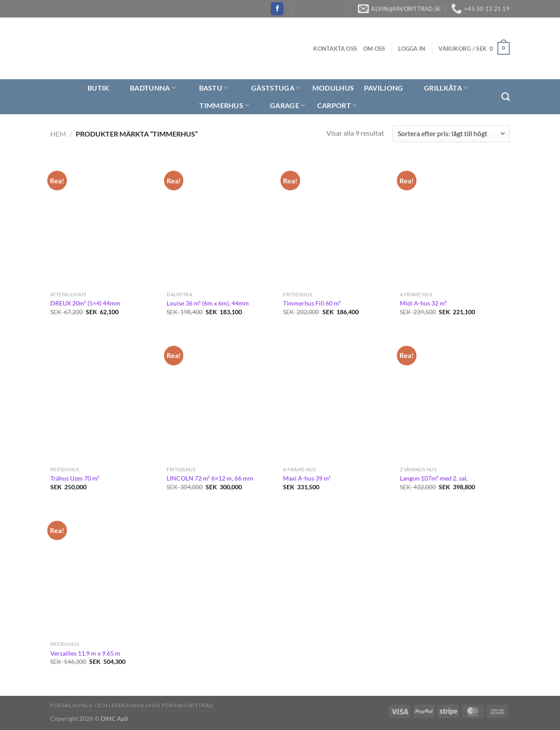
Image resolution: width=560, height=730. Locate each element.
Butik (93, 88)
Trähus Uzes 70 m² (75, 478)
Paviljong (384, 88)
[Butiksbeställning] (451, 134)
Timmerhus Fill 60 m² (312, 303)
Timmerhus (224, 105)
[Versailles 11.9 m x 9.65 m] (104, 572)
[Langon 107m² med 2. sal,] (454, 397)
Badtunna (147, 88)
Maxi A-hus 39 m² (307, 478)
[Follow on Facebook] (277, 9)
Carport (337, 105)
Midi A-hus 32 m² (423, 303)
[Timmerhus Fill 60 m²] (337, 222)
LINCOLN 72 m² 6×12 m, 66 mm (210, 478)
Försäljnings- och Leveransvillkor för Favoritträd (132, 705)
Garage (282, 105)
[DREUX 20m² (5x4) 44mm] (104, 222)
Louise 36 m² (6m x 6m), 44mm (208, 303)
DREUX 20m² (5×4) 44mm (85, 303)
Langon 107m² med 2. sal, (434, 478)
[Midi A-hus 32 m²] (454, 222)
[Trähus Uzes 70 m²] (104, 397)
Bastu (208, 88)
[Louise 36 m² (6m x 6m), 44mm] (221, 222)
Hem (58, 134)
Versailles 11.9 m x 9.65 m (85, 653)
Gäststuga (270, 88)
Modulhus (333, 88)
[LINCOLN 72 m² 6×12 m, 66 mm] (221, 397)
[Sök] (506, 97)
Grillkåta (440, 88)
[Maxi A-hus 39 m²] (337, 397)
